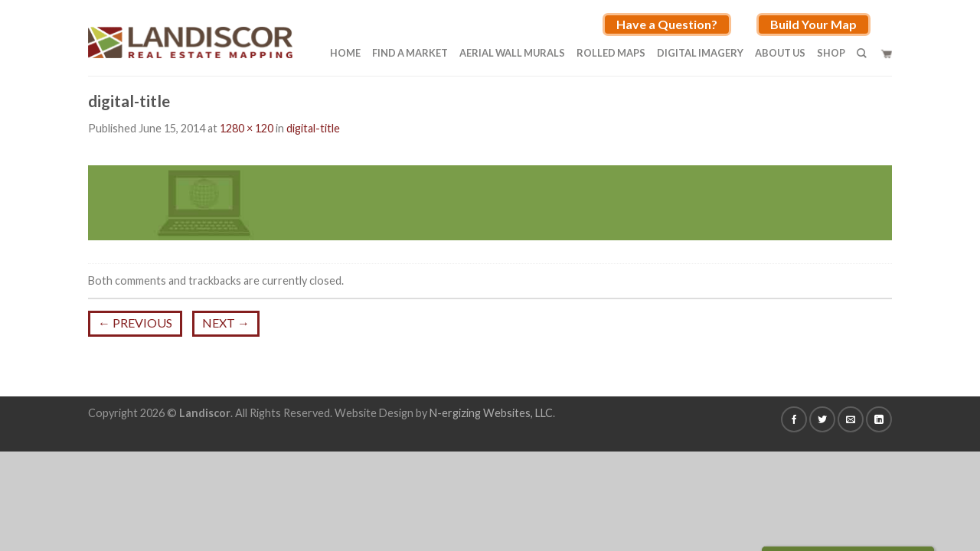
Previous (135, 323)
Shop (831, 53)
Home (345, 53)
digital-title (313, 128)
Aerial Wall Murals (512, 53)
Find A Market (410, 53)
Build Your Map (813, 24)
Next (226, 323)
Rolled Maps (611, 53)
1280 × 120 (247, 128)
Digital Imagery (700, 53)
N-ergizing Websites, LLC (491, 413)
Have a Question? (667, 24)
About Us (780, 53)
